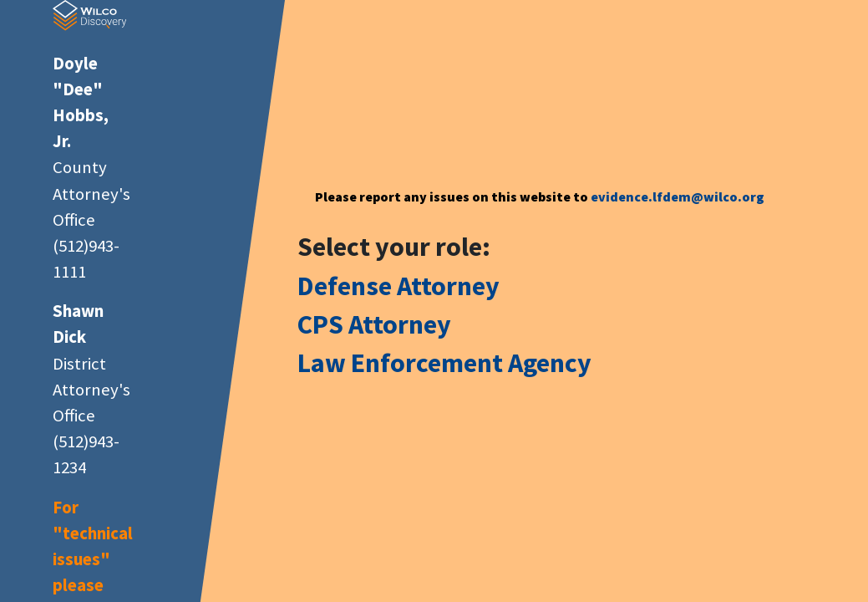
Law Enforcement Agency (444, 363)
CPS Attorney (374, 324)
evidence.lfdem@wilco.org (678, 196)
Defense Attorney (398, 286)
